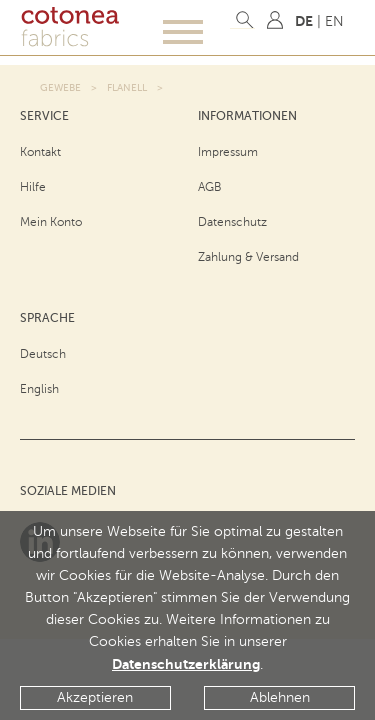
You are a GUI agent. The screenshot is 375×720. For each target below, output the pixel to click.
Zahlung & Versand (248, 257)
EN (334, 21)
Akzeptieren (95, 697)
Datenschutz (232, 222)
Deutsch (43, 354)
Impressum (228, 152)
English (39, 389)
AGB (210, 187)
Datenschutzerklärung (186, 664)
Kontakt (40, 152)
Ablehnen (280, 697)
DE (304, 21)
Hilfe (33, 187)
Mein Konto (51, 222)
